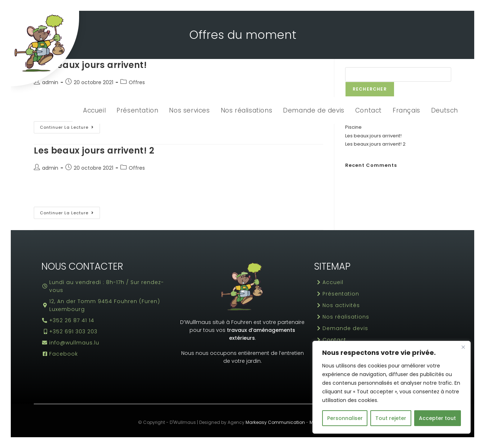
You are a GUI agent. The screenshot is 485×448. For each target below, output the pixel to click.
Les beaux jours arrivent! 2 (94, 150)
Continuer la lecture (70, 126)
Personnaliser (345, 418)
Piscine (353, 127)
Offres (137, 168)
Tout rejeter (391, 418)
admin (50, 168)
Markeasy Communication (275, 422)
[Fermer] (463, 347)
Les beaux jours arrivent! (373, 136)
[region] (392, 387)
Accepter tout (437, 418)
